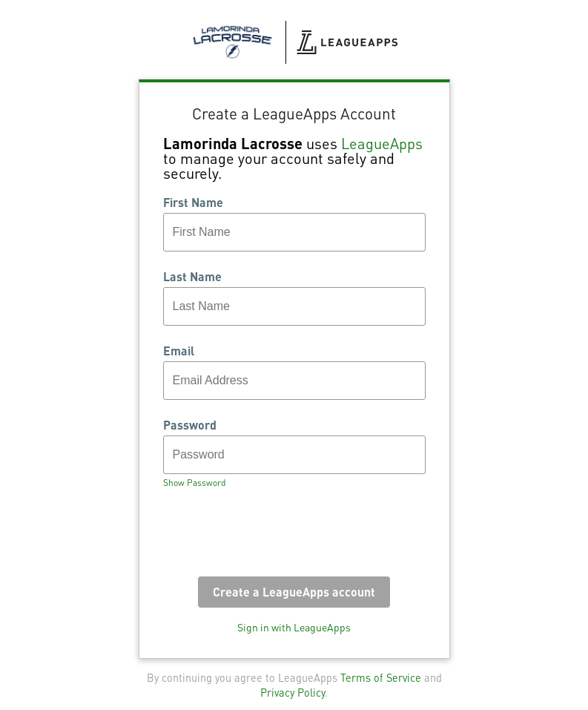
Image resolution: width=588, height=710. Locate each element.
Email (179, 351)
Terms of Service (381, 677)
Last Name (192, 277)
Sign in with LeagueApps (294, 627)
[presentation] (276, 537)
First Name (193, 203)
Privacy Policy (293, 692)
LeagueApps (382, 143)
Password (190, 425)
